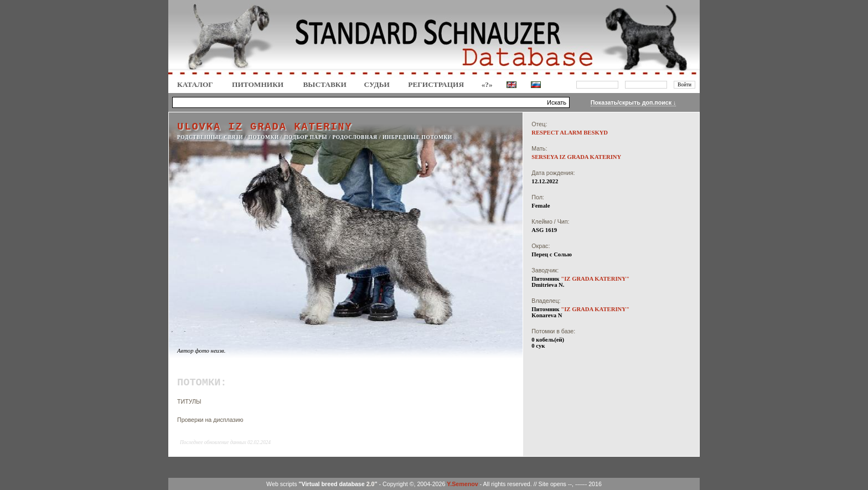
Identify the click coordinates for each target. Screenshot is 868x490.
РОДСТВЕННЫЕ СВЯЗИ (210, 137)
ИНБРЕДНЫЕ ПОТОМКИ (417, 137)
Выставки (324, 84)
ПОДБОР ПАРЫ (306, 137)
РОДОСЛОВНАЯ (355, 137)
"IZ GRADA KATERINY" (595, 279)
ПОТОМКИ (264, 137)
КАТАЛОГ (195, 84)
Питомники (258, 84)
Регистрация (436, 84)
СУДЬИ (377, 84)
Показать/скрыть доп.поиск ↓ (634, 102)
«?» (487, 84)
